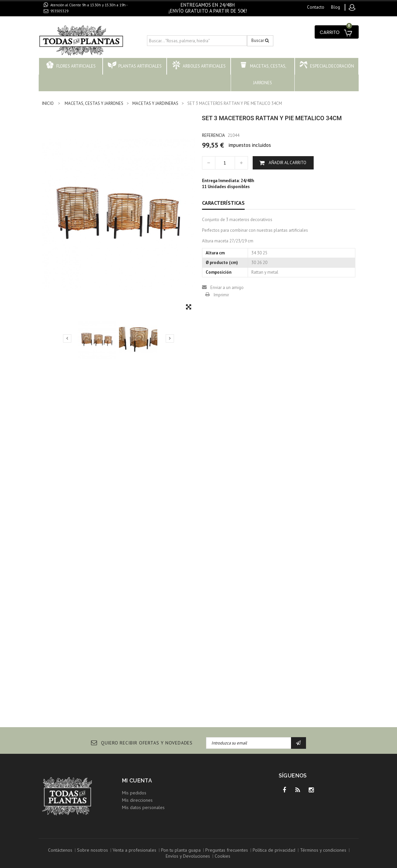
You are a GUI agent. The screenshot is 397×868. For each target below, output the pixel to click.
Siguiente (170, 338)
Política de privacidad (274, 850)
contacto (316, 7)
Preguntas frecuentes (227, 850)
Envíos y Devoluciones (188, 856)
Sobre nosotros (92, 850)
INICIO (48, 103)
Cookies (222, 856)
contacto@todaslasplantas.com (81, 19)
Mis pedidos (134, 793)
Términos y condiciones (323, 850)
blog (335, 7)
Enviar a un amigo (227, 288)
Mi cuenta (137, 781)
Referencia (213, 135)
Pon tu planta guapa (181, 850)
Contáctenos (60, 850)
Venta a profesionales (134, 850)
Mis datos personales (143, 807)
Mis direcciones (137, 800)
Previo (67, 338)
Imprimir (221, 295)
